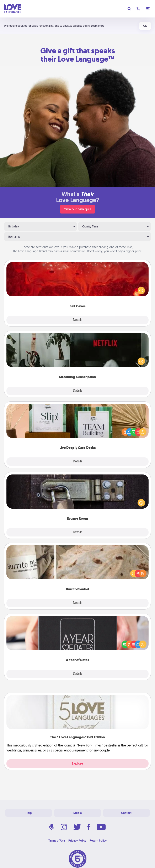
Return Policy (98, 841)
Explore (77, 763)
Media (77, 813)
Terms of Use (57, 841)
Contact (126, 813)
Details (78, 320)
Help (29, 813)
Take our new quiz (77, 209)
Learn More (98, 26)
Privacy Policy (77, 841)
